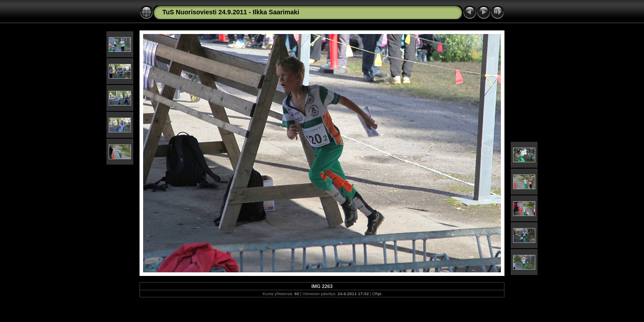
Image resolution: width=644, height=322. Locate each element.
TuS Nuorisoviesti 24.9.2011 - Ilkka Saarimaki (231, 12)
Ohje (377, 294)
